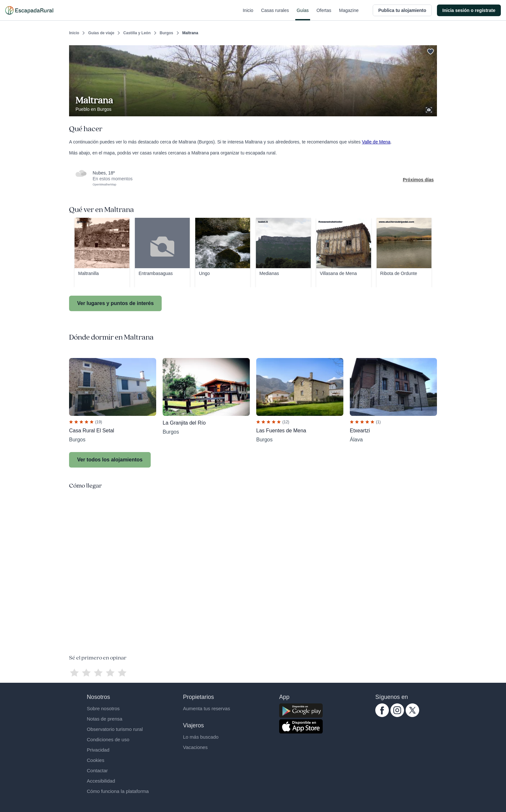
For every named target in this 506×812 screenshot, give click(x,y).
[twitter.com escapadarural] (412, 715)
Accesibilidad (101, 781)
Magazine (349, 14)
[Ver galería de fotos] (430, 109)
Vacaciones (195, 747)
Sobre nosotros (103, 708)
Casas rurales (275, 14)
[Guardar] (430, 50)
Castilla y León (137, 33)
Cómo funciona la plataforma (118, 791)
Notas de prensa (105, 719)
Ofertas (324, 14)
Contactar (97, 770)
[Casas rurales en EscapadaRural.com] (29, 10)
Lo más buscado (201, 737)
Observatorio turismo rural (115, 729)
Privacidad (98, 750)
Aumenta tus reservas (207, 708)
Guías (303, 14)
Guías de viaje (101, 33)
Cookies (96, 760)
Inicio (248, 14)
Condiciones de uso (108, 739)
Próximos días (418, 180)
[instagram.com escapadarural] (397, 715)
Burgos (167, 33)
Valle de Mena (376, 142)
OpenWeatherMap (104, 185)
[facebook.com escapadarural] (382, 715)
